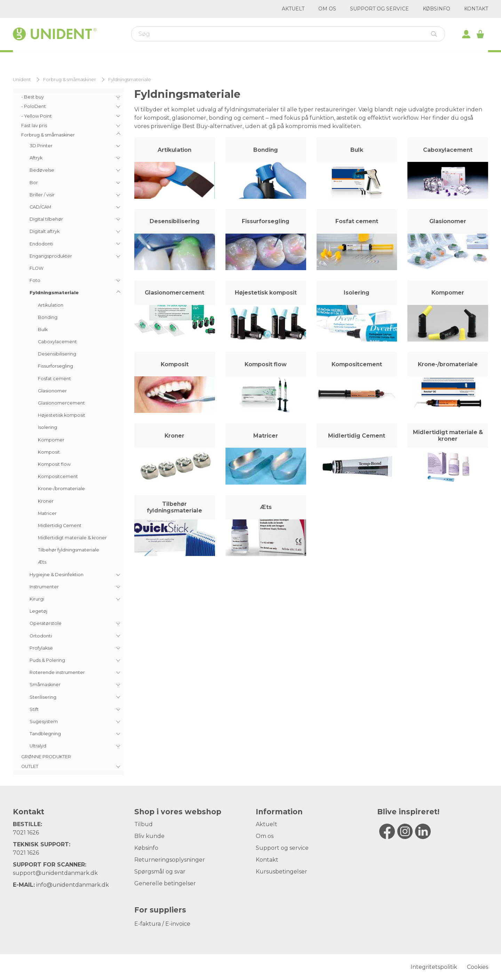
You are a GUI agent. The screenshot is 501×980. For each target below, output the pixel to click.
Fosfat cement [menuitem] (54, 379)
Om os (327, 9)
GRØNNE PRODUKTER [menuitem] (46, 757)
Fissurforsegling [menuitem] (55, 366)
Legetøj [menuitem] (38, 611)
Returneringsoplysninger (170, 860)
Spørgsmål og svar (160, 872)
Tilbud (144, 824)
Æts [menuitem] (42, 562)
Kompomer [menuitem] (51, 440)
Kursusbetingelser (281, 872)
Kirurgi (247, 59)
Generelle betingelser (165, 883)
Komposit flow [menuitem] (54, 464)
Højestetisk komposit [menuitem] (62, 415)
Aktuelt (293, 9)
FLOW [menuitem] (37, 268)
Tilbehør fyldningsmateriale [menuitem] (69, 550)
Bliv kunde (149, 836)
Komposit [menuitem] (49, 452)
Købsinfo (436, 9)
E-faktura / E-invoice (162, 924)
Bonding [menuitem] (48, 317)
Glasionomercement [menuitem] (61, 403)
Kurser (141, 59)
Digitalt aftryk (409, 59)
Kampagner (298, 59)
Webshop (88, 58)
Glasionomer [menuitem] (52, 391)
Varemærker (194, 59)
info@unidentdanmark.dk (73, 885)
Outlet (350, 59)
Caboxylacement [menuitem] (57, 342)
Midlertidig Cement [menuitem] (60, 526)
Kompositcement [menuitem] (58, 476)
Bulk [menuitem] (43, 330)
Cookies (478, 967)
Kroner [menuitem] (46, 501)
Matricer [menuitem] (47, 513)
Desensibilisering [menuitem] (57, 354)
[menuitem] (68, 97)
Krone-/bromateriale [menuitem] (61, 489)
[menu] (68, 432)
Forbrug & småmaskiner (70, 80)
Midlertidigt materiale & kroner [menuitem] (72, 538)
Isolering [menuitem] (47, 427)
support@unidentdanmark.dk (55, 873)
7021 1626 (26, 833)
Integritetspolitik (434, 967)
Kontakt (476, 9)
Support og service (379, 9)
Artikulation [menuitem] (51, 305)
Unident (22, 80)
